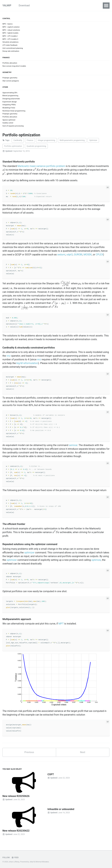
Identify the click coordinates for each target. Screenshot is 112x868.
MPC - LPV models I (10, 36)
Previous (29, 752)
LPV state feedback (10, 45)
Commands (85, 5)
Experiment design (10, 102)
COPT (51, 774)
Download (27, 5)
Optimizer (93, 140)
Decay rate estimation (11, 51)
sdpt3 (70, 255)
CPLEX (99, 255)
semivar (73, 445)
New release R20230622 (16, 831)
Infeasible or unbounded (61, 809)
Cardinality (18, 140)
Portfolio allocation (10, 63)
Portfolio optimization (13, 146)
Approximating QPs (10, 93)
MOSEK (88, 255)
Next (83, 752)
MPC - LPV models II (10, 39)
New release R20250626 (16, 796)
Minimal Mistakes (42, 862)
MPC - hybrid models (10, 33)
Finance (30, 140)
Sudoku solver (8, 123)
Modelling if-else (9, 108)
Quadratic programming (36, 146)
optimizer (29, 553)
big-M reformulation (27, 363)
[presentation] (3, 170)
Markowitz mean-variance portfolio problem (41, 166)
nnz (9, 356)
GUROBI (78, 255)
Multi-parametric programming (72, 140)
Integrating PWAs (9, 105)
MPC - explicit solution (11, 27)
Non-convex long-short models (14, 66)
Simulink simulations (10, 42)
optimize (96, 560)
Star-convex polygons (11, 81)
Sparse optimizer (9, 120)
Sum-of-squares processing (13, 126)
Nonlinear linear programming (14, 111)
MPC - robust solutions (11, 30)
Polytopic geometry (10, 78)
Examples (57, 5)
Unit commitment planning (13, 48)
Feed (15, 858)
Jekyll (31, 862)
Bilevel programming (10, 96)
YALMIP (7, 5)
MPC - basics (8, 24)
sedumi (61, 255)
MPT (61, 624)
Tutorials (42, 5)
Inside (70, 5)
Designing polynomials (11, 99)
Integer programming (46, 140)
